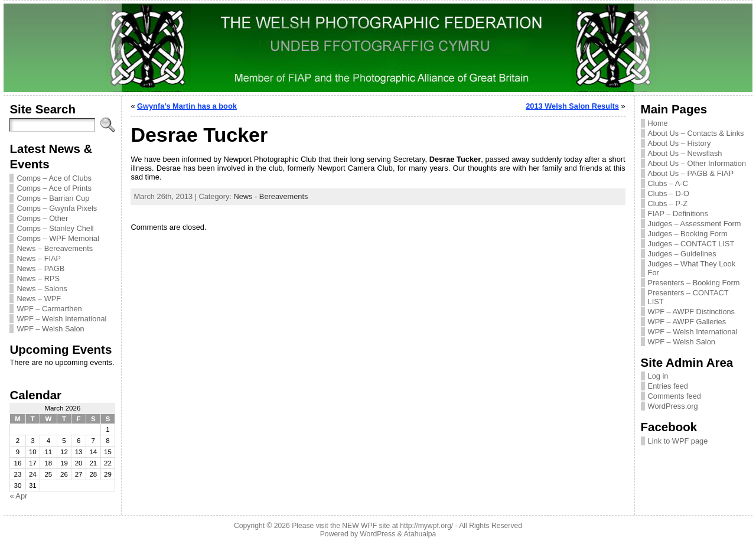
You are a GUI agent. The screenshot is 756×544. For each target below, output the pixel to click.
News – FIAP (39, 258)
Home (658, 123)
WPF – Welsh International (61, 319)
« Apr (18, 496)
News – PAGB (40, 268)
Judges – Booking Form (688, 234)
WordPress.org (673, 406)
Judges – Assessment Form (695, 224)
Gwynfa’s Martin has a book (187, 106)
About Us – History (680, 143)
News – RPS (38, 278)
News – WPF (39, 299)
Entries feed (668, 386)
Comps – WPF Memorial (58, 238)
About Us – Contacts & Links (696, 133)
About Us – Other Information (697, 163)
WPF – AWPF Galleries (687, 322)
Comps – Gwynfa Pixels (57, 208)
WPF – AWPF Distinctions (691, 312)
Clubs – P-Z (668, 203)
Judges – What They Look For (692, 268)
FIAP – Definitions (678, 214)
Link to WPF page (678, 441)
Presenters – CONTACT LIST (688, 297)
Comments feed (674, 396)
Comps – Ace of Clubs (54, 178)
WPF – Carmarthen (49, 309)
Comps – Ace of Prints (54, 188)
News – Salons (42, 289)
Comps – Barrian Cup (53, 198)
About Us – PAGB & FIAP (691, 173)
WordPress (377, 534)
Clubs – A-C (668, 183)
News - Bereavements (271, 196)
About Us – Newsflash (685, 153)
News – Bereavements (55, 248)
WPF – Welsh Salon (50, 329)
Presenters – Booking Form (694, 283)
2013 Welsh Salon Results (572, 106)
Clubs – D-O (669, 193)
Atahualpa (420, 534)
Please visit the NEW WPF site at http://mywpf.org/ (372, 526)
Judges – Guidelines (682, 254)
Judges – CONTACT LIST (691, 244)
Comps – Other (42, 218)
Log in (658, 376)
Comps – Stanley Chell (55, 228)
